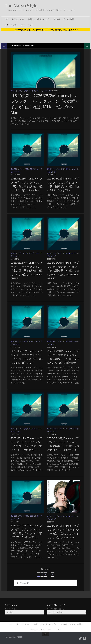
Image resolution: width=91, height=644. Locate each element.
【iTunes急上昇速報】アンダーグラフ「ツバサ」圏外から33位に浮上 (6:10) (46, 30)
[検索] (45, 583)
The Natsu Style (21, 6)
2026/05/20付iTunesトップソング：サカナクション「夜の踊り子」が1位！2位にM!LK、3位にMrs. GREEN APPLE (63, 271)
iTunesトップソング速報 (64, 19)
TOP (6, 19)
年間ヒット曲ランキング (38, 19)
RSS (23, 25)
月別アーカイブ (11, 609)
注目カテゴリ (10, 25)
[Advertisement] (45, 37)
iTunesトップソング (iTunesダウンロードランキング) (31, 91)
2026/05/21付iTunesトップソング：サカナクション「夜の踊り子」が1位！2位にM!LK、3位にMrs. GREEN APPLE (27, 271)
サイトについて (18, 19)
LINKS (30, 25)
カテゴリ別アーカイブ (56, 609)
